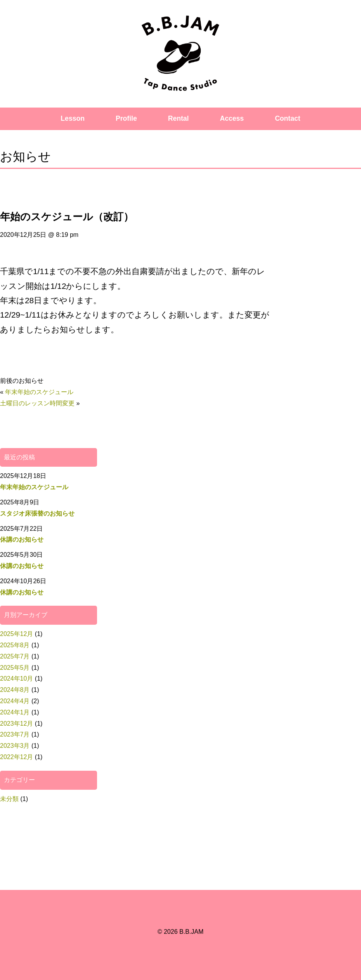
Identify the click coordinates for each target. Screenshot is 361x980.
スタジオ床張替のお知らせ (37, 513)
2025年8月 (15, 645)
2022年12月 (16, 757)
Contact (288, 118)
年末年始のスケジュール (39, 392)
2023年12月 (16, 724)
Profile (126, 118)
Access (232, 118)
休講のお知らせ (22, 540)
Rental (179, 118)
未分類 (9, 799)
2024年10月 (16, 679)
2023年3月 (15, 746)
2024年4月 (15, 701)
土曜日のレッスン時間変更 (37, 403)
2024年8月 (15, 690)
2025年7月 (15, 656)
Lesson (73, 118)
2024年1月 (15, 712)
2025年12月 (16, 634)
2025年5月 (15, 668)
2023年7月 (15, 734)
